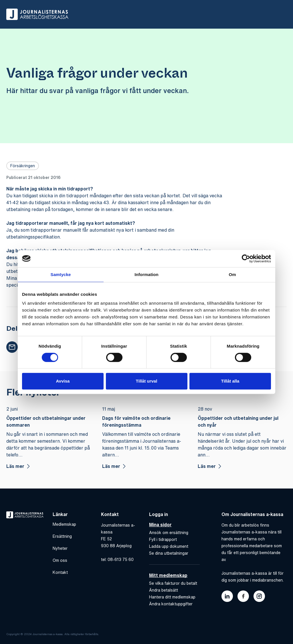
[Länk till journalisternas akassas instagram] (259, 596)
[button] (12, 347)
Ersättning (62, 536)
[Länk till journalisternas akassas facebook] (243, 596)
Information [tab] (146, 274)
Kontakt (60, 572)
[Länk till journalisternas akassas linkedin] (227, 596)
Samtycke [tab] (61, 274)
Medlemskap (64, 524)
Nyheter (60, 548)
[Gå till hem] (37, 14)
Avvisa (63, 381)
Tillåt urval (147, 381)
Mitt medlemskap (168, 575)
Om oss (60, 560)
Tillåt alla (230, 381)
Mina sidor (160, 525)
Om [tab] (232, 274)
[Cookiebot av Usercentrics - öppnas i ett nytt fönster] (246, 259)
